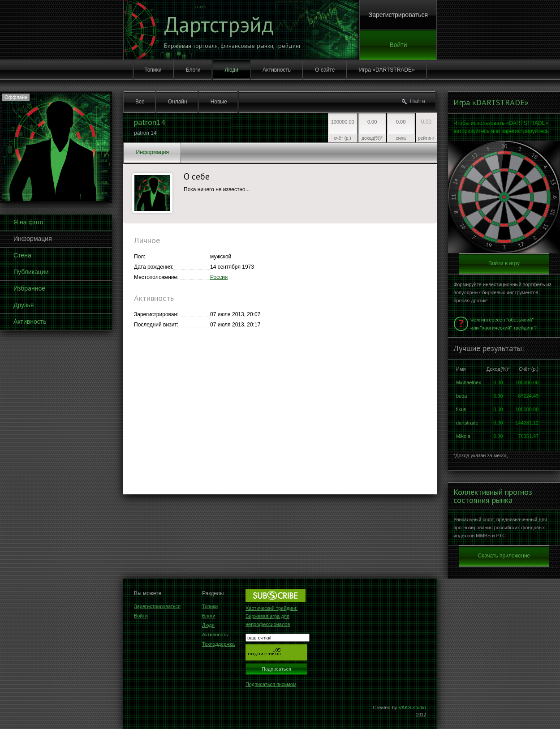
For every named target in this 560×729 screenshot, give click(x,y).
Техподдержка (218, 644)
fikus (461, 409)
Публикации (31, 272)
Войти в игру (504, 263)
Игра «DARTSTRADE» (387, 70)
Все (140, 102)
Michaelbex (469, 382)
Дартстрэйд (219, 24)
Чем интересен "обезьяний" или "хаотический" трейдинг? (504, 324)
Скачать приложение (504, 556)
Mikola (463, 436)
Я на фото (28, 222)
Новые (219, 102)
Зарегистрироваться (398, 15)
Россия (219, 277)
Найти (418, 101)
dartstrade (467, 423)
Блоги (193, 70)
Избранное (29, 288)
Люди (232, 70)
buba (461, 396)
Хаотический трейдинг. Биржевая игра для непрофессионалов (271, 616)
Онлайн (178, 102)
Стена (22, 255)
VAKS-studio (412, 708)
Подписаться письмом (271, 684)
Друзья (24, 305)
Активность (277, 70)
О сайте (325, 70)
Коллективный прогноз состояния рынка (493, 496)
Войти (398, 45)
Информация (33, 239)
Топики (153, 70)
